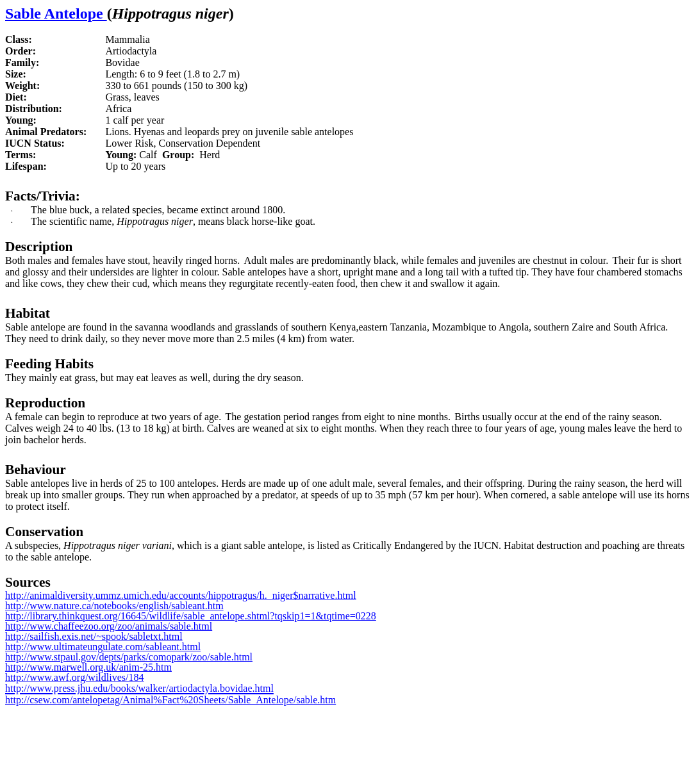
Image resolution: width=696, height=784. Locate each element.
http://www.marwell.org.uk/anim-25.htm (88, 667)
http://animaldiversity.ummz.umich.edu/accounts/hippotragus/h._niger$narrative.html (181, 595)
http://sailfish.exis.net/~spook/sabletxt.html (94, 636)
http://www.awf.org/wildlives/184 (74, 677)
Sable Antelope (56, 13)
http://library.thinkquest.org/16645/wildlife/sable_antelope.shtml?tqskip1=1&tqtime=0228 (191, 616)
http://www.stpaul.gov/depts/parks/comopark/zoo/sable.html (129, 657)
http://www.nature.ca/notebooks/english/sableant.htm (114, 606)
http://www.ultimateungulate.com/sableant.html (103, 647)
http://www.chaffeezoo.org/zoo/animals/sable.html (109, 626)
